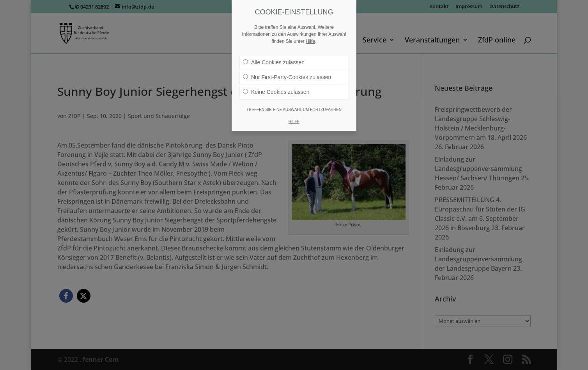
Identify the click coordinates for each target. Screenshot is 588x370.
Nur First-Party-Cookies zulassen (287, 77)
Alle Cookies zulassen (274, 62)
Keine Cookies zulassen (276, 92)
